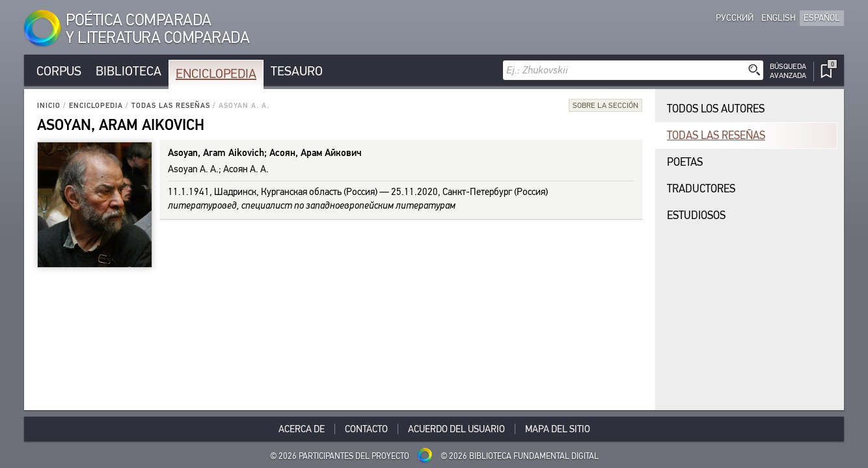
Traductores (701, 189)
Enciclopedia (216, 74)
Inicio (49, 106)
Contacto (366, 429)
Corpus (59, 71)
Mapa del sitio (558, 429)
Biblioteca (129, 71)
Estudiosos (696, 215)
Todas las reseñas (171, 106)
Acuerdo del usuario (456, 429)
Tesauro (297, 71)
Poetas (685, 162)
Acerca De (302, 429)
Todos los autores (716, 109)
